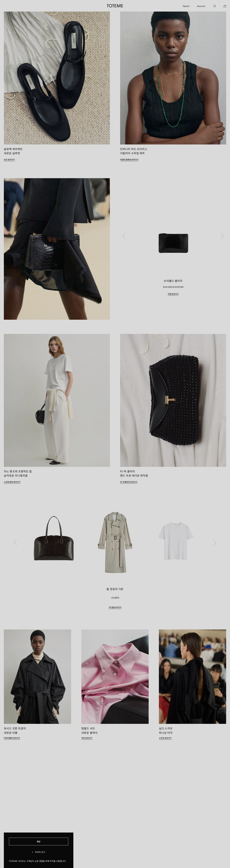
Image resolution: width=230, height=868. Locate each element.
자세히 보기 (39, 852)
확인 (39, 841)
